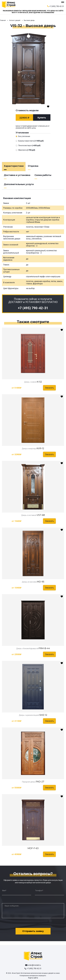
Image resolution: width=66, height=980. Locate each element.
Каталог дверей (15, 20)
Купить (42, 118)
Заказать (49, 388)
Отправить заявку (33, 931)
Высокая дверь (29, 20)
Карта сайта (33, 978)
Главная (3, 20)
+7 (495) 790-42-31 (57, 6)
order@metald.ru (34, 965)
